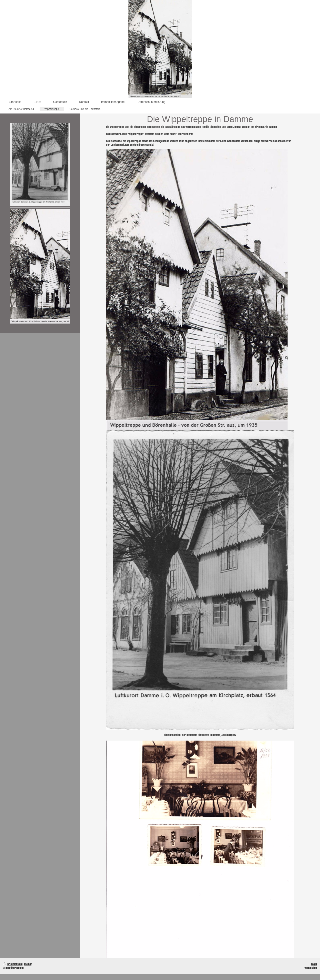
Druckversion (13, 964)
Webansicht (311, 968)
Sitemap (28, 964)
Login (314, 964)
